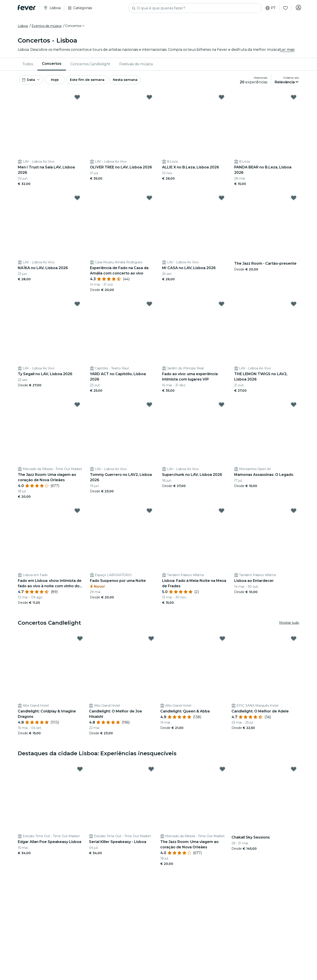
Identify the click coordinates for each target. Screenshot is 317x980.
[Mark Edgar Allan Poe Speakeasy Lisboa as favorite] (80, 772)
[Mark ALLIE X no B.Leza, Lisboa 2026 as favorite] (221, 100)
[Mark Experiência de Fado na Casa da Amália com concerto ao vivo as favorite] (149, 201)
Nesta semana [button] (137, 82)
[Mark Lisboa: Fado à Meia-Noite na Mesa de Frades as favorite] (221, 514)
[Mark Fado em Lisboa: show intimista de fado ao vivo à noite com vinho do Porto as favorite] (77, 514)
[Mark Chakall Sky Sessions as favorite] (294, 772)
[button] (75, 27)
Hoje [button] (60, 82)
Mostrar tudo (289, 626)
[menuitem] (28, 66)
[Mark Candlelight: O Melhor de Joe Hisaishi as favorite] (151, 642)
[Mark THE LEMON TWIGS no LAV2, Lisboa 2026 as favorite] (294, 307)
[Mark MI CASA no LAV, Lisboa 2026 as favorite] (221, 201)
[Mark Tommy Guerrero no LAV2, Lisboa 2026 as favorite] (149, 408)
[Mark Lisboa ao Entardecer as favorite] (294, 514)
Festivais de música (136, 66)
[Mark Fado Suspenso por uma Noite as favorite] (149, 514)
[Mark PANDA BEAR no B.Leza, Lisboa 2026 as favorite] (294, 100)
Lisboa (23, 27)
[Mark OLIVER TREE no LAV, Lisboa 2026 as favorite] (149, 100)
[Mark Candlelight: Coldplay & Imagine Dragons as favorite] (80, 642)
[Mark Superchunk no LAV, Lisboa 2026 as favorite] (221, 408)
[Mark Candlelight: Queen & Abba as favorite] (222, 642)
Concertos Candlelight (90, 66)
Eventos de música (47, 27)
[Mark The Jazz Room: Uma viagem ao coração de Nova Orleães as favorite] (77, 408)
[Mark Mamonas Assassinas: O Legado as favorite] (294, 408)
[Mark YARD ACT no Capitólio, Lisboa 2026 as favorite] (149, 307)
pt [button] (270, 8)
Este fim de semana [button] (96, 82)
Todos (28, 66)
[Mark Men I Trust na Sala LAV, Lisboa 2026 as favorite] (77, 100)
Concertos (52, 65)
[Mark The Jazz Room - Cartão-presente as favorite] (294, 201)
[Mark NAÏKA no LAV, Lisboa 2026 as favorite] (77, 201)
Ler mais (287, 51)
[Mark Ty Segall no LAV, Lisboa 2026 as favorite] (77, 307)
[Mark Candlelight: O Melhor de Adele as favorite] (294, 642)
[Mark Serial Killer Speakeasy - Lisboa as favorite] (151, 772)
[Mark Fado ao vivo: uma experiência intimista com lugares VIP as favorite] (221, 307)
